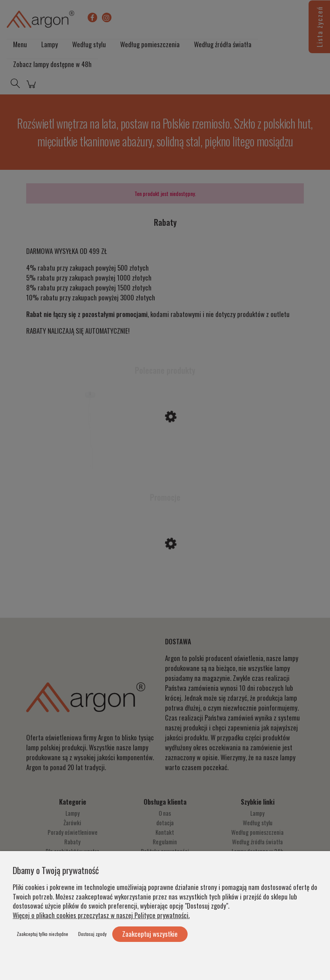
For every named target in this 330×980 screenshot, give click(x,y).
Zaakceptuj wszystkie (150, 934)
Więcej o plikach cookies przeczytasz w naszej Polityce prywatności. (101, 915)
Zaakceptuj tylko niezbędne (42, 934)
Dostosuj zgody (92, 934)
